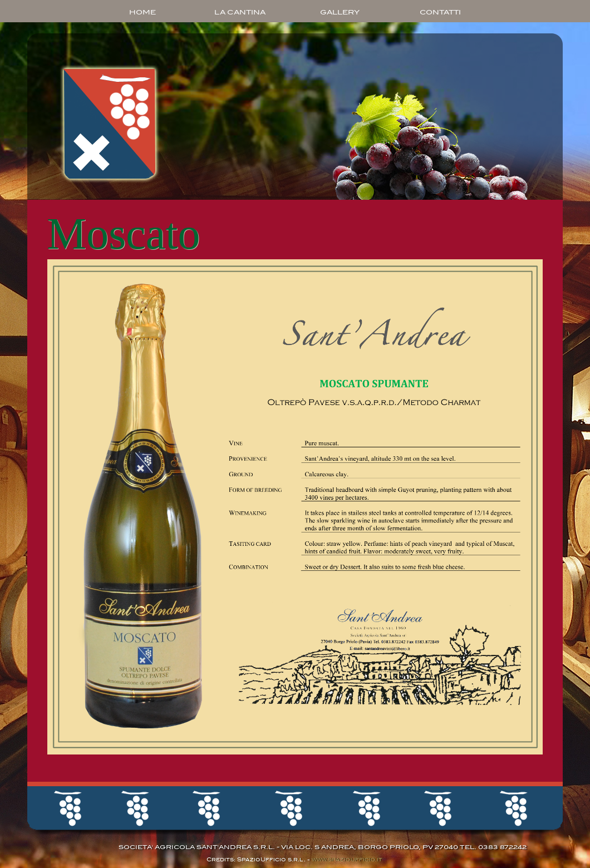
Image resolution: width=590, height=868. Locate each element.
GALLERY (340, 12)
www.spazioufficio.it (346, 859)
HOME (142, 12)
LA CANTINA (240, 12)
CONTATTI (440, 12)
